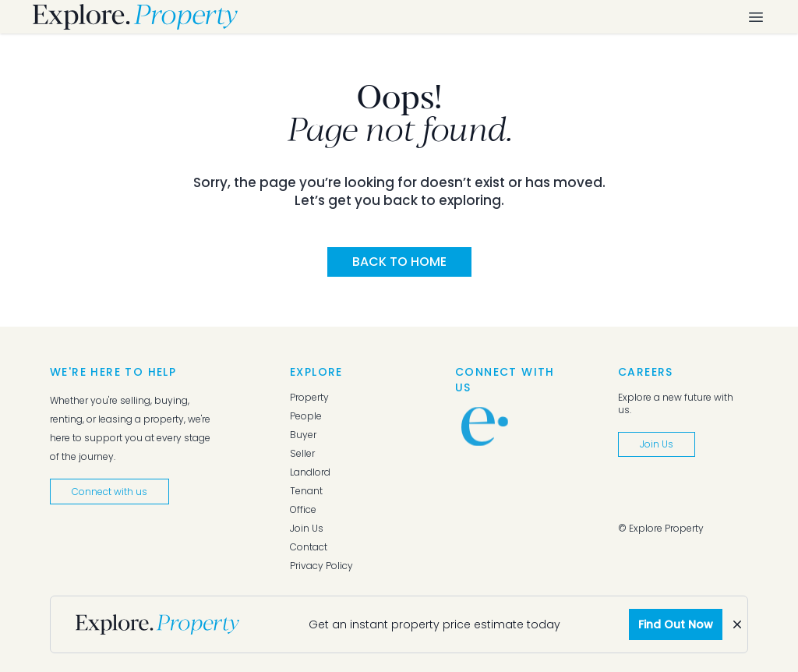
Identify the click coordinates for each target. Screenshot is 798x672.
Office (303, 510)
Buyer (303, 435)
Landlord (310, 472)
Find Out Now (676, 624)
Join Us (307, 529)
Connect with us (109, 492)
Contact (309, 547)
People (306, 416)
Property (309, 398)
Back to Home (399, 262)
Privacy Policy (321, 566)
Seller (302, 454)
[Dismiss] (737, 624)
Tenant (306, 491)
